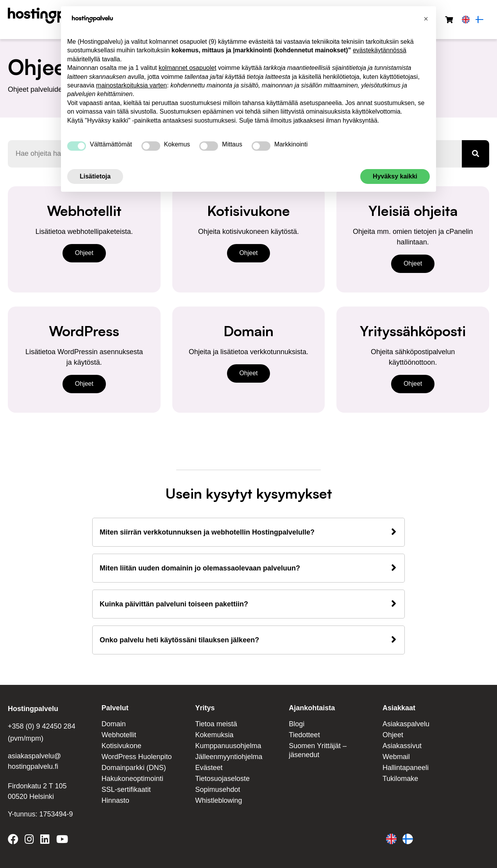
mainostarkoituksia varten (131, 85)
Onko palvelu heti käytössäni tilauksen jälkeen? (179, 640)
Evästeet (209, 768)
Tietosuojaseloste (223, 779)
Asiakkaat (399, 708)
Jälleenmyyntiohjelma (229, 757)
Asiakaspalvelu (406, 724)
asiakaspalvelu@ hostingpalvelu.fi (34, 761)
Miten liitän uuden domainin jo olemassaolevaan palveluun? (200, 568)
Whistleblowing (219, 800)
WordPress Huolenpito (137, 757)
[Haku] (476, 154)
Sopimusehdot (218, 790)
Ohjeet (84, 253)
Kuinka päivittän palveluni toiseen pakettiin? (174, 604)
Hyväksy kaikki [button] (395, 176)
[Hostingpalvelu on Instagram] (29, 841)
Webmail (396, 757)
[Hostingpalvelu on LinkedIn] (45, 841)
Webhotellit (119, 735)
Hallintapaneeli (406, 768)
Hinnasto (115, 800)
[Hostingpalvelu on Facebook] (15, 841)
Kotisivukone (122, 746)
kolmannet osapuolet (188, 68)
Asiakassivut (402, 746)
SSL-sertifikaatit (126, 790)
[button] (426, 19)
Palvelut (115, 708)
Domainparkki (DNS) (134, 768)
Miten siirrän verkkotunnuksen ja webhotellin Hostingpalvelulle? (207, 532)
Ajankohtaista (312, 708)
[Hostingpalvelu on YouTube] (62, 841)
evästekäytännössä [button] (380, 50)
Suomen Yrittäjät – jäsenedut (318, 750)
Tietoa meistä (216, 724)
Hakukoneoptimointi (132, 779)
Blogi (297, 724)
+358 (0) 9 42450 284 (42, 726)
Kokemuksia (215, 735)
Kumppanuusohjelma (228, 746)
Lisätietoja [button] (95, 176)
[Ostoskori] (449, 20)
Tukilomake (400, 779)
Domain (114, 724)
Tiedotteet (304, 735)
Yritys (205, 708)
